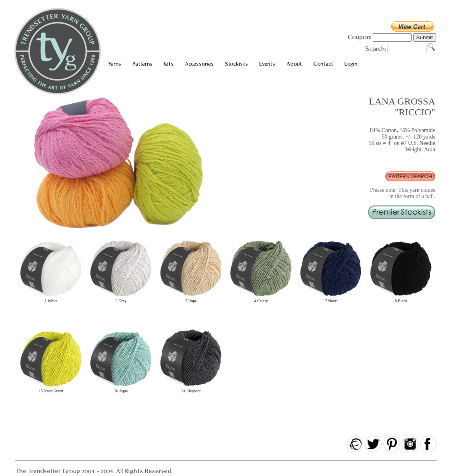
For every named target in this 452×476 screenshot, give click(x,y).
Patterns (142, 64)
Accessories (199, 64)
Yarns (115, 64)
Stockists (236, 64)
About (294, 64)
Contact (323, 64)
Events (267, 64)
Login (351, 64)
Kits (169, 64)
